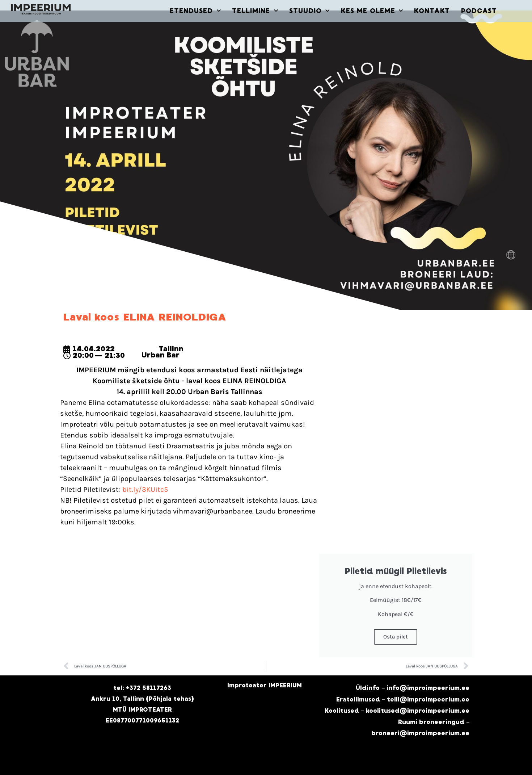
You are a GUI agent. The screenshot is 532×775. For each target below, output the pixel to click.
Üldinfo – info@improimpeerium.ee (413, 688)
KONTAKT (432, 11)
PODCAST (479, 11)
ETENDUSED (195, 11)
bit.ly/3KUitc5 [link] (145, 489)
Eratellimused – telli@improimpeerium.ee (403, 699)
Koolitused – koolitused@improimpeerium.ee (397, 711)
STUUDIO (310, 11)
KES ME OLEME (372, 11)
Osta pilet (396, 637)
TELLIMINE (255, 11)
